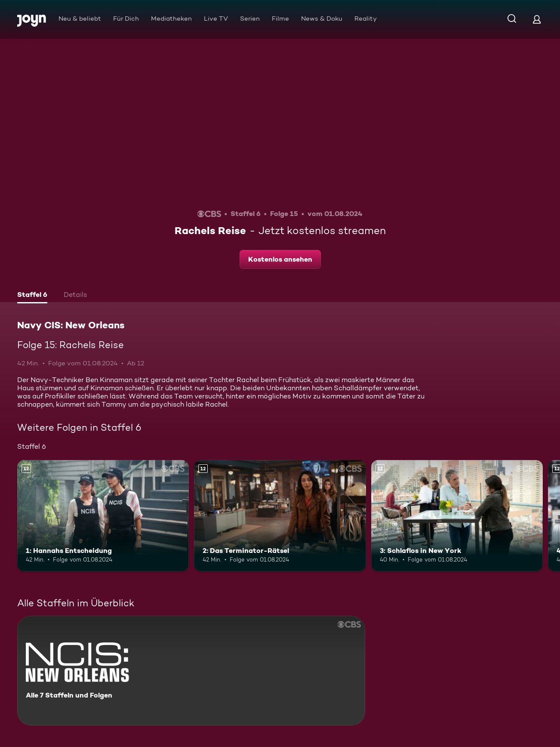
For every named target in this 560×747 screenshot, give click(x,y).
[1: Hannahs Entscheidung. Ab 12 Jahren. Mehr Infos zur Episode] (103, 516)
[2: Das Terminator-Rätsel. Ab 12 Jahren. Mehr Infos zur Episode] (280, 516)
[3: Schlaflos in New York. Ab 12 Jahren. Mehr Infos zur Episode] (457, 516)
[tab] (32, 296)
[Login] (537, 19)
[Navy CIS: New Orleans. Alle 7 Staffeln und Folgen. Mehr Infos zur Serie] (191, 671)
